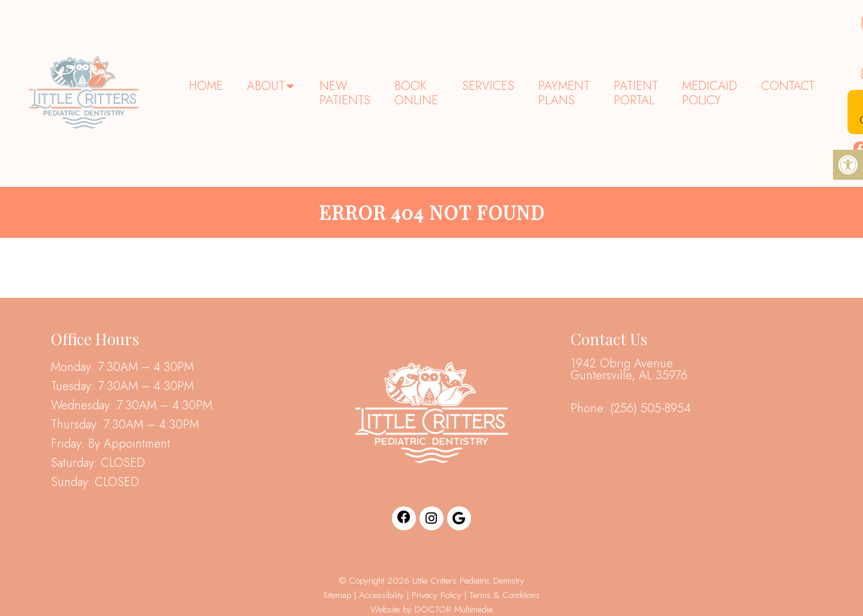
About (266, 86)
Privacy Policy (438, 595)
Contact (788, 86)
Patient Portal (636, 93)
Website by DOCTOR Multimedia (431, 609)
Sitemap (337, 595)
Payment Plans (564, 93)
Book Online (416, 93)
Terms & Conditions (505, 595)
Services (488, 86)
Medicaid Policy (710, 93)
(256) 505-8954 (651, 409)
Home (206, 86)
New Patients (345, 93)
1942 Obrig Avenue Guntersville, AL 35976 (629, 370)
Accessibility (381, 595)
